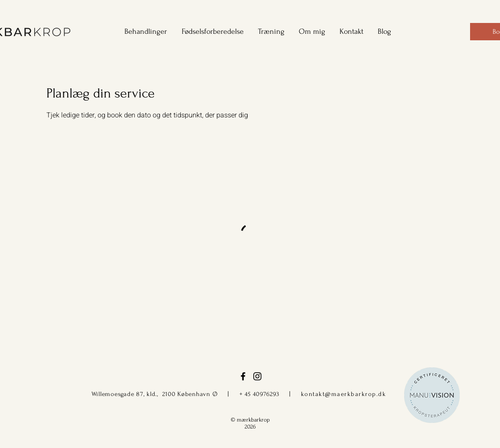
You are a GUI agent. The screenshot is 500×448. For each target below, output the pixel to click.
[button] (143, 32)
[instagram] (257, 376)
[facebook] (243, 376)
